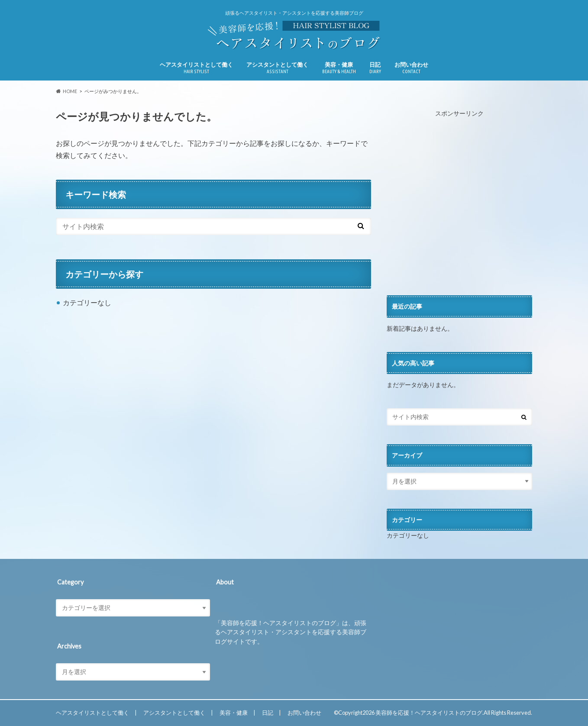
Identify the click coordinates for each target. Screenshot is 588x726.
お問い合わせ (411, 68)
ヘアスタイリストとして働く (196, 68)
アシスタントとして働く (277, 68)
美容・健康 (339, 68)
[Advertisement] (459, 207)
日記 (375, 68)
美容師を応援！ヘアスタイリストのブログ (429, 713)
